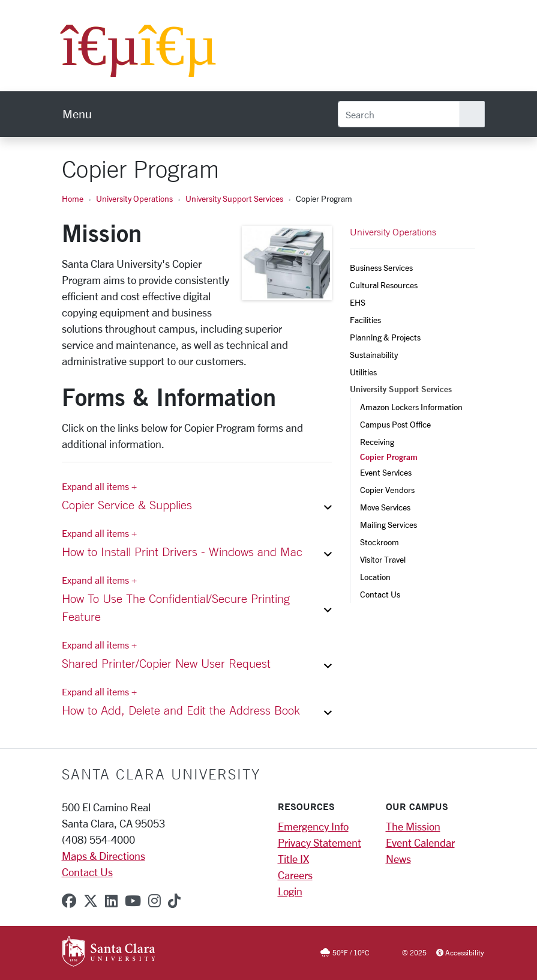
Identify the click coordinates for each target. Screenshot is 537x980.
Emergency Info (313, 826)
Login (290, 891)
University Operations (134, 198)
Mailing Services (388, 525)
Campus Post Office (395, 424)
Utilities (363, 372)
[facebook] (69, 901)
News (398, 859)
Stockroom (379, 542)
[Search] (399, 114)
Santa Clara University (161, 774)
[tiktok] (174, 901)
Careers (295, 875)
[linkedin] (111, 901)
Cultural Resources (384, 285)
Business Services (381, 268)
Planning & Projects (385, 337)
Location (375, 577)
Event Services (386, 472)
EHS (358, 302)
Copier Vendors (387, 490)
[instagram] (154, 901)
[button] (197, 507)
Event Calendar (420, 842)
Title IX (293, 859)
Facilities (365, 320)
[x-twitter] (91, 901)
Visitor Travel (383, 559)
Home (73, 198)
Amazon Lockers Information (411, 407)
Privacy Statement (319, 842)
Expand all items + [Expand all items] (99, 486)
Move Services (385, 507)
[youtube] (133, 901)
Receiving (377, 442)
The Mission (413, 826)
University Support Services (234, 198)
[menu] (77, 114)
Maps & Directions (103, 856)
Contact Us (380, 594)
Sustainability (374, 355)
